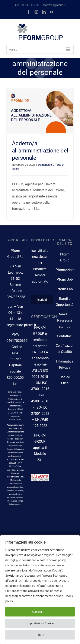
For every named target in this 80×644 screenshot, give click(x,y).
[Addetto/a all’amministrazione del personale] (40, 111)
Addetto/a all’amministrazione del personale (40, 151)
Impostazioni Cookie (40, 623)
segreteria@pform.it (54, 5)
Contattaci (65, 336)
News (63, 314)
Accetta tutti (40, 612)
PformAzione (65, 270)
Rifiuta (40, 635)
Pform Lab (65, 289)
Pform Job (65, 279)
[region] (40, 590)
